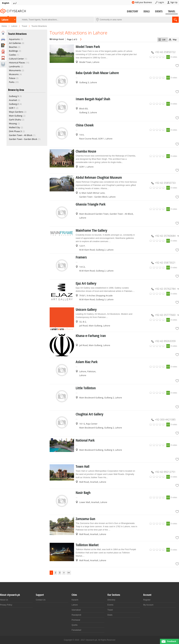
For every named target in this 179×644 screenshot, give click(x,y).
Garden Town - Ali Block (21, 135)
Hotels (3, 39)
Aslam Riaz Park (87, 362)
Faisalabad (76, 630)
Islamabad (76, 610)
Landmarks (14, 66)
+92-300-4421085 (165, 419)
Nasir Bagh (83, 493)
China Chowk (85, 125)
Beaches (13, 47)
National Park (85, 440)
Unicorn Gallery (86, 309)
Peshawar (76, 620)
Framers (81, 257)
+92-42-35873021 (165, 263)
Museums (14, 74)
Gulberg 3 (14, 96)
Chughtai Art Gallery (89, 414)
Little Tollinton (86, 388)
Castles (12, 55)
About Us (4, 600)
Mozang (13, 123)
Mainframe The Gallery (91, 230)
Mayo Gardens (16, 112)
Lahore (5, 20)
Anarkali (13, 100)
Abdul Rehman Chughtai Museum (99, 177)
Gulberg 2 (14, 104)
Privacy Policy (6, 605)
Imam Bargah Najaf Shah (93, 99)
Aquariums (14, 39)
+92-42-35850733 (165, 183)
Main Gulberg (16, 116)
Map (175, 40)
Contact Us (41, 600)
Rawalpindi (76, 615)
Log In (161, 2)
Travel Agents (3, 45)
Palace (12, 78)
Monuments (15, 70)
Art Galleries (15, 43)
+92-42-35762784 (165, 289)
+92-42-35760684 (165, 236)
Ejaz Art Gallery (86, 283)
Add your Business (143, 2)
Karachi (75, 600)
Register (147, 600)
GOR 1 (12, 108)
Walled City (14, 127)
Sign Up (174, 2)
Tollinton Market (87, 545)
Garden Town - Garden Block (23, 139)
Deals (147, 11)
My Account (148, 605)
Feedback (172, 641)
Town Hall (83, 466)
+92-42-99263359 (165, 341)
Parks (12, 82)
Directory (133, 11)
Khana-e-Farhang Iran (91, 336)
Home (4, 26)
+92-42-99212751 (165, 472)
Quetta (75, 625)
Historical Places (17, 63)
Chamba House (86, 151)
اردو (15, 3)
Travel (172, 11)
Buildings (13, 51)
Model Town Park (88, 47)
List (164, 40)
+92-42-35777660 (165, 315)
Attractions (3, 64)
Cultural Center (16, 59)
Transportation (3, 58)
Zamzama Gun (85, 519)
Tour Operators (3, 52)
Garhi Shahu (15, 120)
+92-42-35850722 (165, 52)
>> (69, 573)
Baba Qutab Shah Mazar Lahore (97, 73)
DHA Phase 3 (15, 131)
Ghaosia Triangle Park (91, 204)
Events (159, 11)
